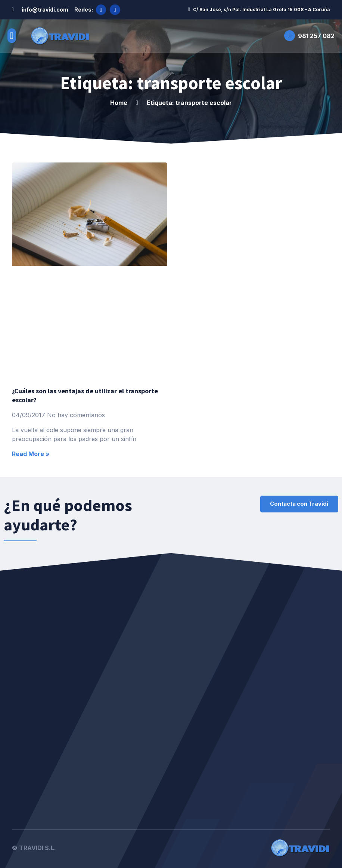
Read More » (31, 453)
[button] (12, 35)
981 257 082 (316, 35)
